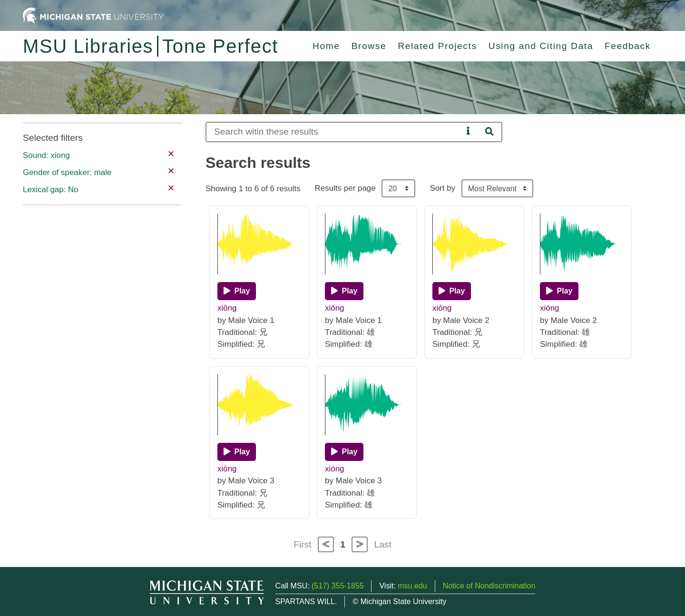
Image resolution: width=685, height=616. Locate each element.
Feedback (628, 46)
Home (326, 46)
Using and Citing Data (541, 46)
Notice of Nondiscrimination (489, 586)
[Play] (237, 291)
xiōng (227, 308)
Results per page (345, 188)
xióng (335, 308)
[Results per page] (398, 188)
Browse (369, 46)
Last (383, 544)
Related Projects (437, 46)
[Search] (334, 132)
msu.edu (412, 586)
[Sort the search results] (497, 188)
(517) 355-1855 (338, 586)
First (302, 544)
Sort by (442, 188)
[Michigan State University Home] (93, 15)
